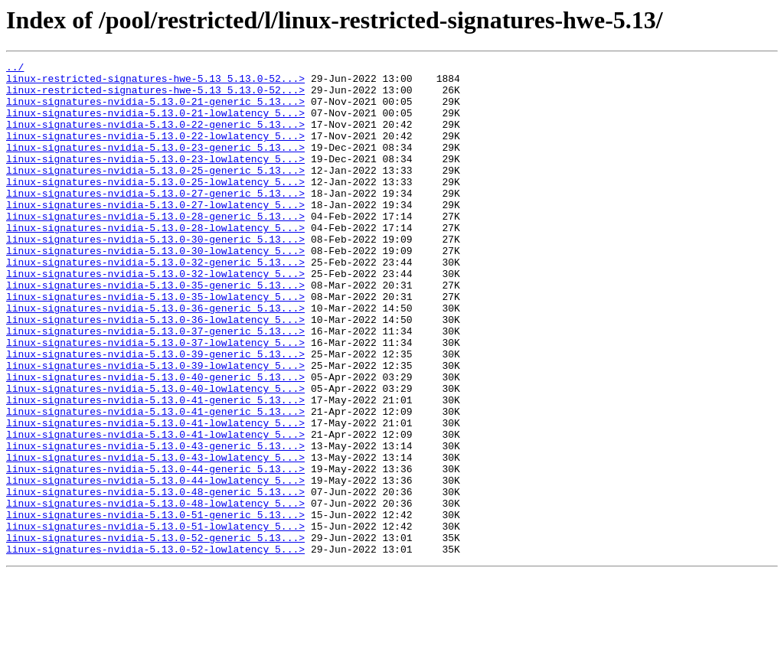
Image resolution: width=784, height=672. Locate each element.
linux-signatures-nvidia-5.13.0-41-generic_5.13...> (155, 468)
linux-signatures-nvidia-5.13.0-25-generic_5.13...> (155, 193)
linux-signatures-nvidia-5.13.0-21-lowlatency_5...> (155, 124)
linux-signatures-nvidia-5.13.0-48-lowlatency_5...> (155, 592)
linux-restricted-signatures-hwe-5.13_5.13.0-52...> (155, 83)
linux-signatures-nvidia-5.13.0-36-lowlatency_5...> (155, 372)
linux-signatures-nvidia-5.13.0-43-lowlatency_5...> (155, 537)
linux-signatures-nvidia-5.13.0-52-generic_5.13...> (155, 634)
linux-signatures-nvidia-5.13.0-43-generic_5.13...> (155, 524)
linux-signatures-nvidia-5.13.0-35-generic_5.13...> (155, 331)
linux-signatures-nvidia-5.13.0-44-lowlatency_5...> (155, 565)
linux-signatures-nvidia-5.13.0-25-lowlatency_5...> (155, 207)
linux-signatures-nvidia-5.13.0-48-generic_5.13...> (155, 579)
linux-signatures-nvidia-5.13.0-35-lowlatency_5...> (155, 344)
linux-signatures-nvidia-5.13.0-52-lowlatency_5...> (155, 648)
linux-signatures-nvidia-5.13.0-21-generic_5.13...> (155, 110)
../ (15, 69)
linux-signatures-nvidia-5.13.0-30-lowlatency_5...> (155, 289)
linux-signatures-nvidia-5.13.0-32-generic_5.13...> (155, 303)
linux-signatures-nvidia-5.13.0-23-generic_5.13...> (155, 165)
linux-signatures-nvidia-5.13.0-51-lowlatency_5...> (155, 620)
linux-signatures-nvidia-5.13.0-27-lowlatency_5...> (155, 234)
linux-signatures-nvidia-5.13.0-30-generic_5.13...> (155, 276)
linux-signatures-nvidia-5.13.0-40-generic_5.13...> (155, 441)
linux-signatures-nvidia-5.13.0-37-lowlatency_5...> (155, 400)
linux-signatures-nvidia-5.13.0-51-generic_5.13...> (155, 606)
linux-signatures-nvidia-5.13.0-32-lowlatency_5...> (155, 317)
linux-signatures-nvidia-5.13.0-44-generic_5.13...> (155, 551)
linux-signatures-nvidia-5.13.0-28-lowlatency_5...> (155, 262)
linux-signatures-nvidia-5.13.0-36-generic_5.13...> (155, 358)
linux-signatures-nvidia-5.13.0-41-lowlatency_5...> (155, 496)
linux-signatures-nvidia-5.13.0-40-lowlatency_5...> (155, 455)
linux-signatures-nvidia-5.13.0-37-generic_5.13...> (155, 386)
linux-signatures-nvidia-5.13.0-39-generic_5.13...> (155, 413)
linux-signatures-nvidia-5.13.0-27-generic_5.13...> (155, 220)
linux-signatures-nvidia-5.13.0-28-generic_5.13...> (155, 248)
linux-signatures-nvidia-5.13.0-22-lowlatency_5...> (155, 152)
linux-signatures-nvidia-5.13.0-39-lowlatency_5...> (155, 427)
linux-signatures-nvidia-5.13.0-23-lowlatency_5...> (155, 179)
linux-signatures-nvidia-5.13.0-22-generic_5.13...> (155, 138)
